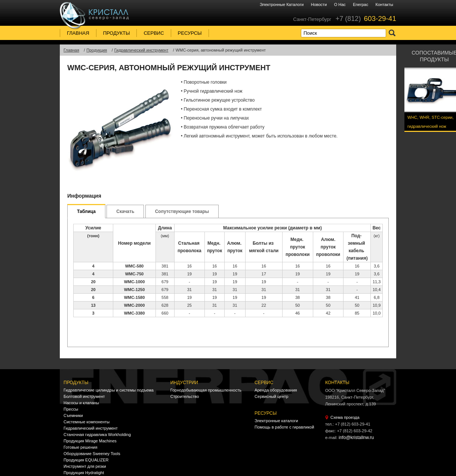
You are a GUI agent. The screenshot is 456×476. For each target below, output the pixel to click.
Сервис (154, 33)
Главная (78, 33)
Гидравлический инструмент (91, 428)
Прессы (71, 409)
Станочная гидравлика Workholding (97, 435)
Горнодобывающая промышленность (206, 390)
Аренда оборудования (276, 390)
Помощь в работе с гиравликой (284, 427)
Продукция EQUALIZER (86, 460)
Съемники (73, 415)
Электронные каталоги (282, 4)
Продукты (117, 33)
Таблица (86, 211)
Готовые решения (80, 447)
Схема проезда (345, 417)
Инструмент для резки (85, 466)
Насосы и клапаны (81, 403)
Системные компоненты (87, 422)
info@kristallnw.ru (356, 438)
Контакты (384, 4)
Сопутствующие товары (182, 211)
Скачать (125, 211)
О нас (340, 4)
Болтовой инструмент (84, 396)
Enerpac (361, 4)
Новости (319, 4)
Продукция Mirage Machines (90, 441)
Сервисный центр (271, 396)
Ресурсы (190, 33)
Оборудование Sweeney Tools (92, 454)
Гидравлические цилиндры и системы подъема (109, 390)
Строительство (185, 396)
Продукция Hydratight (84, 473)
